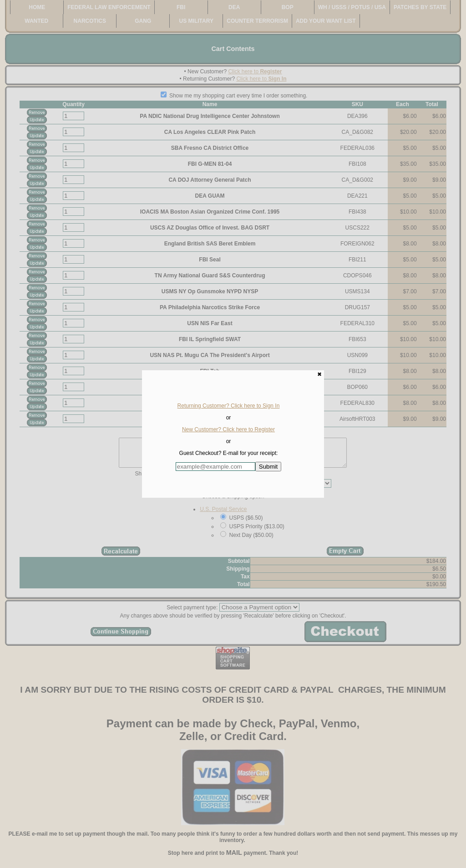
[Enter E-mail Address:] (215, 467)
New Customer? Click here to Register (228, 429)
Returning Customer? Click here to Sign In (229, 406)
